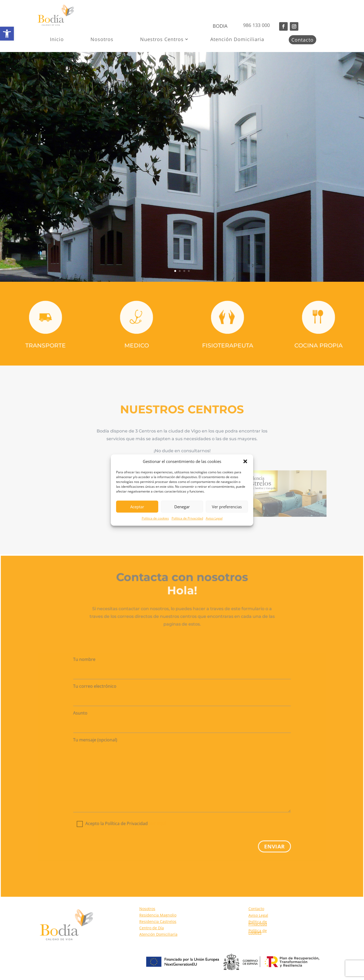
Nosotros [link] (102, 39)
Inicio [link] (57, 39)
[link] (7, 34)
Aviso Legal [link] (214, 519)
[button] (245, 462)
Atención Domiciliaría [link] (158, 934)
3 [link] (184, 271)
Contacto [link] (302, 40)
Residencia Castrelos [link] (158, 921)
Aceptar (137, 507)
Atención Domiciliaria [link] (237, 39)
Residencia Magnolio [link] (158, 915)
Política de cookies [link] (155, 519)
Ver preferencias (227, 507)
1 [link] (175, 271)
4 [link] (189, 271)
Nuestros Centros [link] (162, 39)
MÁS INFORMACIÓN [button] (78, 198)
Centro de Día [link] (152, 928)
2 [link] (180, 271)
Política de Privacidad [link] (187, 519)
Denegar (182, 507)
